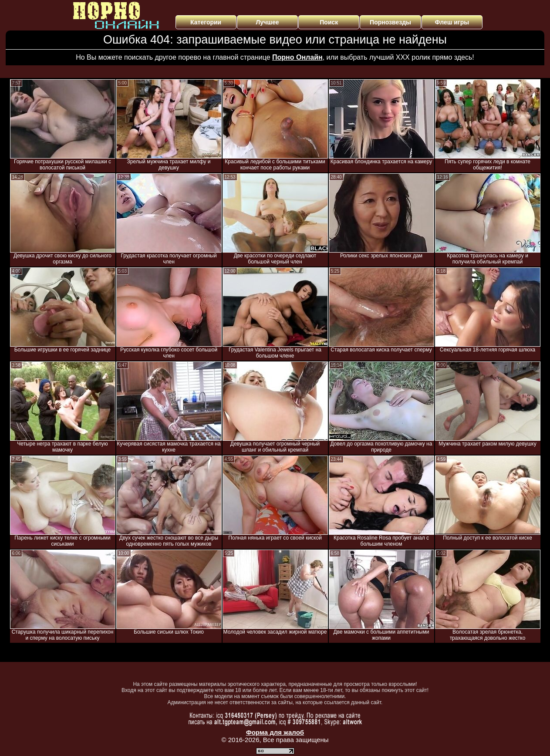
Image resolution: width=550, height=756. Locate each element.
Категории (206, 22)
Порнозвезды (390, 22)
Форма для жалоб (275, 732)
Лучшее (267, 22)
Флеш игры (452, 22)
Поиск (329, 22)
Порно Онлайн (297, 57)
